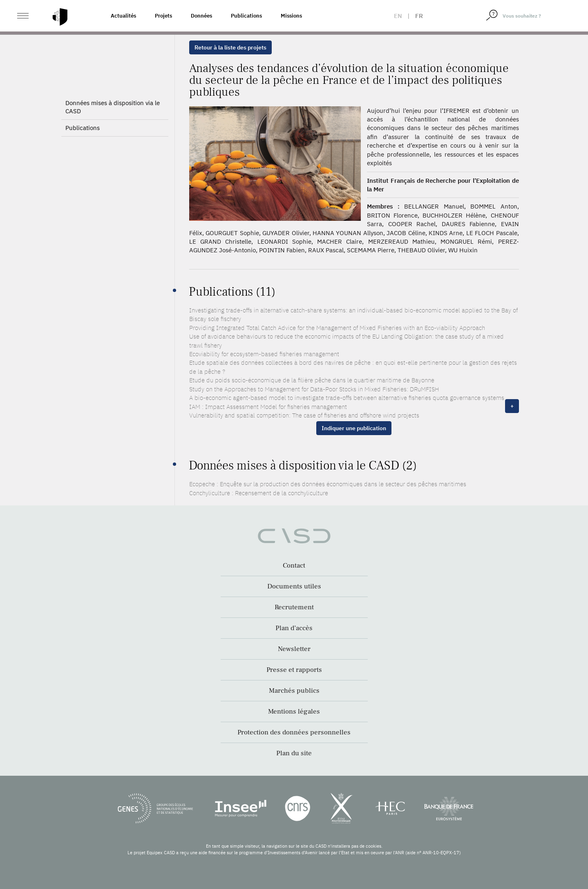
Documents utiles (294, 586)
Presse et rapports (294, 670)
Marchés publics (294, 691)
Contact (294, 566)
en (398, 16)
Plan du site (294, 753)
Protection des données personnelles (294, 732)
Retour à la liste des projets (230, 47)
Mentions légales (294, 712)
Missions (291, 16)
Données (201, 16)
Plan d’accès (294, 628)
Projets (163, 16)
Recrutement (294, 607)
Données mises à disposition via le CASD (113, 107)
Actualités (123, 16)
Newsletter (294, 649)
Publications (246, 16)
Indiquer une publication (354, 428)
